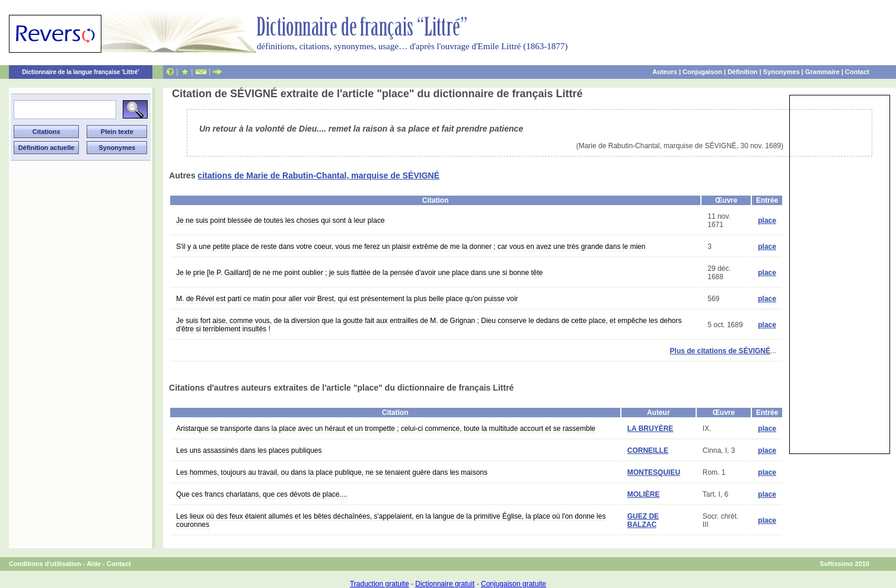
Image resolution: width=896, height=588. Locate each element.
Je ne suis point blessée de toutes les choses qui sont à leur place (280, 220)
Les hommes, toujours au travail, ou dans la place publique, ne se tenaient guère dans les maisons (332, 472)
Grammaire (822, 72)
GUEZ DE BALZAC (643, 520)
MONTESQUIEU (654, 472)
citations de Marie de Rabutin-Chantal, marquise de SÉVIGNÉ (318, 175)
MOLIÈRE (644, 494)
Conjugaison (702, 72)
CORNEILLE (648, 450)
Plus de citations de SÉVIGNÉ (720, 351)
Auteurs (665, 72)
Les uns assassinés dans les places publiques (249, 450)
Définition (743, 72)
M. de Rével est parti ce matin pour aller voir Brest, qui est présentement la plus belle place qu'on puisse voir (347, 299)
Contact (857, 72)
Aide (94, 564)
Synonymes (782, 72)
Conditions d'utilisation (45, 564)
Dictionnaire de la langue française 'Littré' (81, 72)
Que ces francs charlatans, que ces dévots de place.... (262, 494)
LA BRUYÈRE (651, 429)
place (767, 220)
